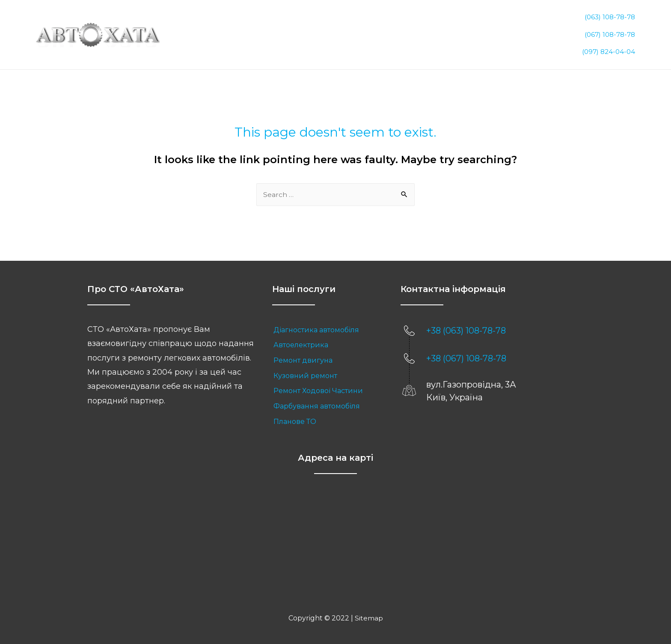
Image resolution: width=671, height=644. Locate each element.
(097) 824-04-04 (609, 42)
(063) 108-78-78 (610, 18)
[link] (328, 321)
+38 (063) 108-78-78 (466, 322)
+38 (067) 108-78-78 (466, 349)
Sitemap (369, 609)
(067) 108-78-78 (610, 30)
